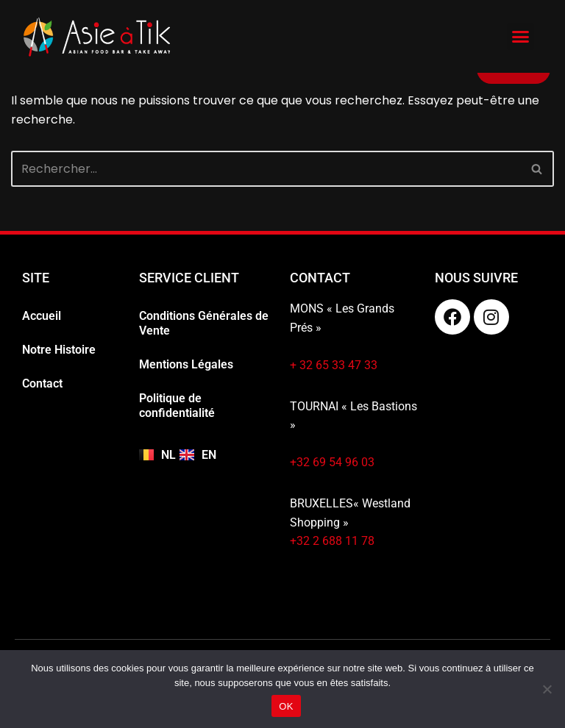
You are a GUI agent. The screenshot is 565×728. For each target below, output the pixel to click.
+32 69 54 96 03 (332, 462)
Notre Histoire (59, 350)
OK (286, 706)
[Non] (547, 689)
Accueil (42, 316)
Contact (42, 383)
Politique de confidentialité (177, 406)
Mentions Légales (186, 364)
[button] (521, 37)
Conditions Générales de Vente (204, 323)
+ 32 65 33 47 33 (334, 365)
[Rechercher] (266, 169)
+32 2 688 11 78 (332, 541)
